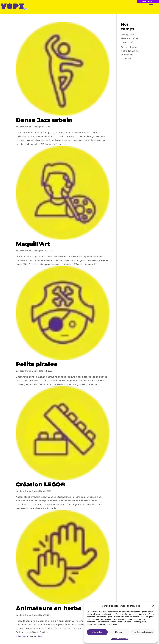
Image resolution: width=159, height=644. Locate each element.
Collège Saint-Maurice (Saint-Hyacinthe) (129, 38)
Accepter (97, 632)
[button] (153, 606)
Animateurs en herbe (49, 608)
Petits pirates (37, 364)
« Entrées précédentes (29, 636)
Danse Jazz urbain (44, 120)
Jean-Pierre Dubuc (29, 127)
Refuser (119, 632)
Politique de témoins (120, 639)
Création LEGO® (41, 484)
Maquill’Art (33, 244)
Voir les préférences (143, 632)
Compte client (148, 1)
